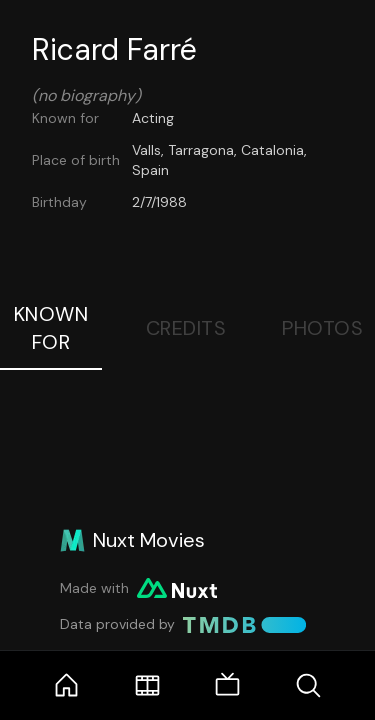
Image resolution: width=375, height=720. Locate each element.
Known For (51, 328)
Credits (186, 328)
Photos (322, 328)
